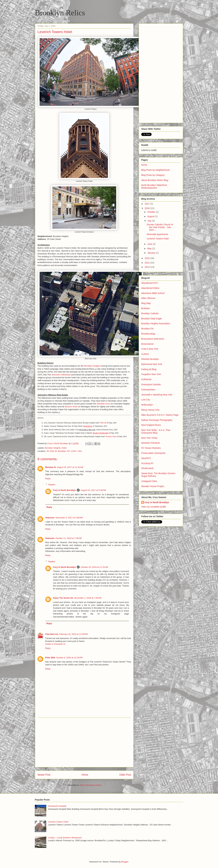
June (150, 244)
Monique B (50, 467)
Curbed (145, 354)
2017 (148, 204)
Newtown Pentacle (150, 443)
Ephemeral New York (152, 364)
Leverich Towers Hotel (158, 239)
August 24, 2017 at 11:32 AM (70, 467)
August (151, 216)
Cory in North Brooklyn (64, 490)
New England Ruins (151, 425)
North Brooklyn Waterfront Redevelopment (154, 186)
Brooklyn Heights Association (156, 323)
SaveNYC (146, 458)
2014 (148, 263)
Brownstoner (148, 344)
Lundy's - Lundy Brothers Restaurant (65, 838)
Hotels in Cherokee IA (55, 644)
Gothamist (146, 379)
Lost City (146, 400)
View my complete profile (154, 507)
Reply (48, 479)
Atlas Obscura (148, 298)
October (152, 212)
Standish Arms (103, 404)
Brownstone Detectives (153, 339)
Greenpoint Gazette (151, 384)
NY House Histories (151, 448)
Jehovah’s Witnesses (61, 375)
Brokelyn (146, 308)
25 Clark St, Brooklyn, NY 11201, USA (64, 451)
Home (85, 775)
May (150, 248)
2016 (148, 208)
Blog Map (146, 303)
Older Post (125, 775)
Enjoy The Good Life (63, 598)
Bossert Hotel (71, 407)
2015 (148, 258)
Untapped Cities (149, 481)
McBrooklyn (147, 405)
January (152, 253)
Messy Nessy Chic (150, 410)
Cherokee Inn (52, 634)
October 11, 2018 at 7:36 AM (69, 538)
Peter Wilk (50, 658)
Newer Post (44, 775)
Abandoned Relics (150, 288)
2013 (148, 267)
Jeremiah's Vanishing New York (157, 395)
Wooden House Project (153, 486)
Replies (52, 485)
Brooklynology (148, 334)
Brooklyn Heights (53, 448)
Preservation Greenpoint (153, 453)
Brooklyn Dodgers (92, 366)
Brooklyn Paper (111, 437)
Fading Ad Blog (149, 369)
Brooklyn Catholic (150, 313)
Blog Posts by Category (153, 175)
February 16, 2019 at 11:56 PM (73, 634)
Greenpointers (148, 390)
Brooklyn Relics (60, 13)
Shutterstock (147, 468)
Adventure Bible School (153, 293)
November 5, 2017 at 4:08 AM (69, 518)
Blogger (125, 862)
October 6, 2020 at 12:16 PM (69, 658)
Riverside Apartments (157, 234)
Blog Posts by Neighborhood (155, 170)
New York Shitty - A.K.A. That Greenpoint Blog (156, 431)
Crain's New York (150, 349)
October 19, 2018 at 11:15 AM (94, 567)
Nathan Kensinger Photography (157, 420)
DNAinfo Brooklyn (150, 359)
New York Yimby (149, 438)
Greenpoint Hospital (57, 806)
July (150, 221)
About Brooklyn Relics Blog (155, 180)
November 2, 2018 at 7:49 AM (88, 598)
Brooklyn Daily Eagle (152, 319)
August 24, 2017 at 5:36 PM (93, 490)
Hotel (64, 448)
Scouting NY (147, 463)
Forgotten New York (151, 374)
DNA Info (103, 423)
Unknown (50, 518)
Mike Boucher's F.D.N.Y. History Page (160, 415)
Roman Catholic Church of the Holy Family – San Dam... (160, 227)
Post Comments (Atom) (91, 785)
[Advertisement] (84, 742)
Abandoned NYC (150, 283)
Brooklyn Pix (147, 329)
